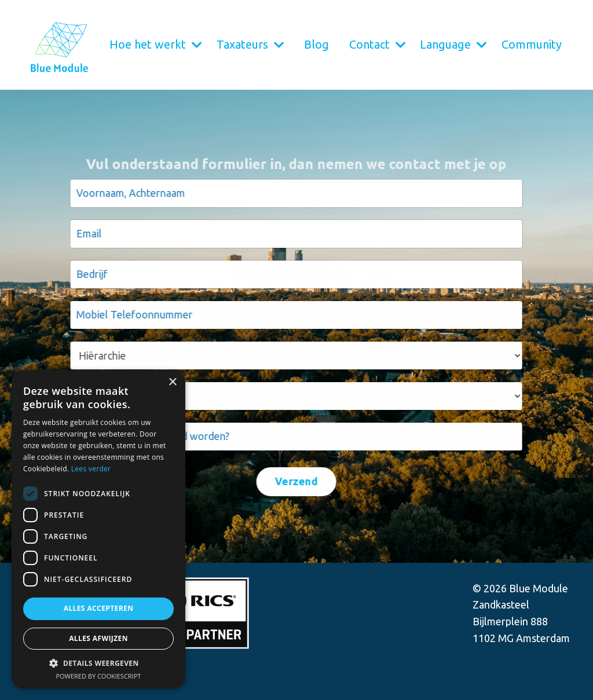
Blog (316, 44)
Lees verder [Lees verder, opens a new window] (91, 469)
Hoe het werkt (156, 44)
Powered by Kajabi (537, 670)
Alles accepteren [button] (99, 608)
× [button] (172, 382)
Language (453, 44)
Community (532, 44)
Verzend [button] (295, 481)
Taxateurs (250, 44)
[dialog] (98, 529)
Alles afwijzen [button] (98, 638)
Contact (378, 44)
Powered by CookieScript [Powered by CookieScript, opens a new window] (99, 676)
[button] (98, 663)
